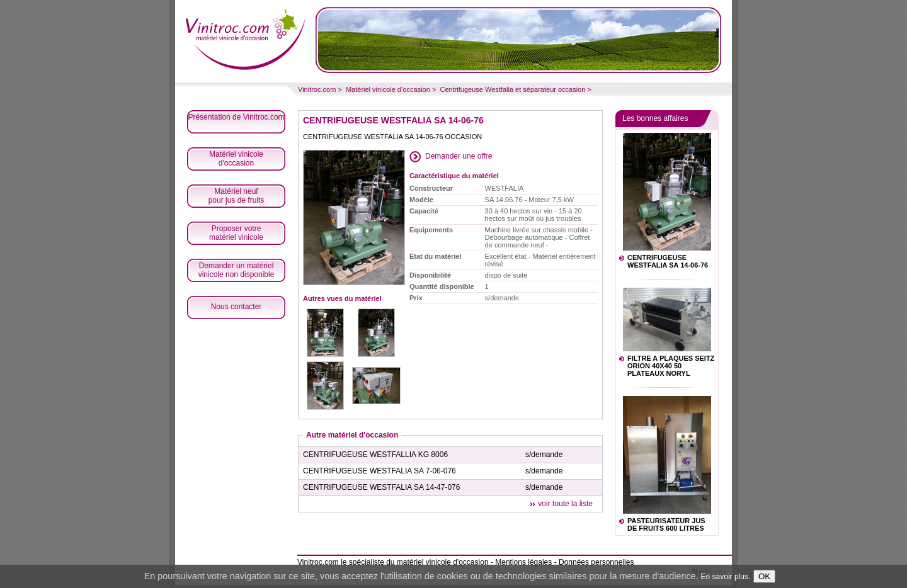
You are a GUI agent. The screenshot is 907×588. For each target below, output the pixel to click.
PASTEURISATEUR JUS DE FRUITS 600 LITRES (666, 524)
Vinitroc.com (317, 89)
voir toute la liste (565, 504)
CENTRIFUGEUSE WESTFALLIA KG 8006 (375, 455)
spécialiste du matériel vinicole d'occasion (419, 562)
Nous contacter (237, 307)
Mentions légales (523, 562)
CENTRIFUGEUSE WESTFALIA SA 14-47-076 (381, 487)
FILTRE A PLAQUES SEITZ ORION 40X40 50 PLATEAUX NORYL (671, 366)
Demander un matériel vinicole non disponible (237, 270)
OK (764, 576)
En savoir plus (725, 577)
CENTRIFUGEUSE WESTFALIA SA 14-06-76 (668, 261)
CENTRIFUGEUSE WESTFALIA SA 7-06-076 (379, 471)
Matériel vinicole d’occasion (388, 89)
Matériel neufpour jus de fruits (237, 196)
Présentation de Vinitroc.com (236, 117)
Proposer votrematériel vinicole (236, 233)
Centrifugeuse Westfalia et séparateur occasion (512, 89)
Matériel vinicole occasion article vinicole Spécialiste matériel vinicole (246, 38)
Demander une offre (459, 156)
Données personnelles (596, 562)
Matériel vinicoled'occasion (236, 159)
